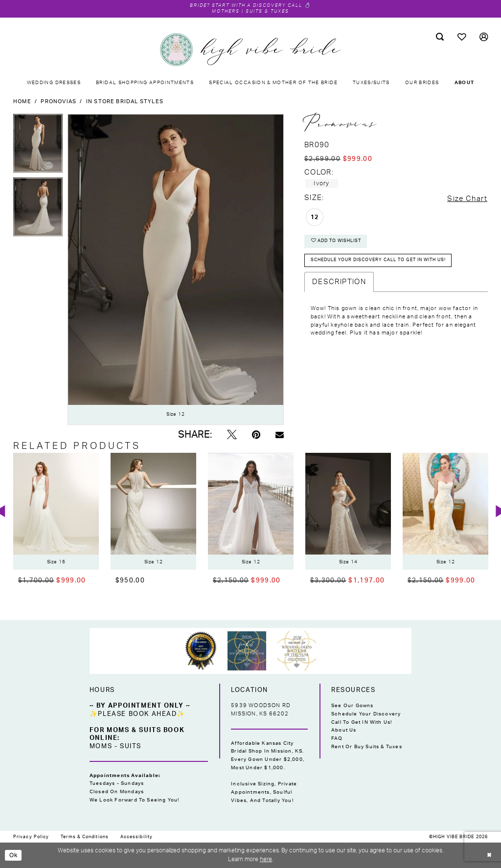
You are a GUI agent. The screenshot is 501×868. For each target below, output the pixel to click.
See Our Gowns (353, 706)
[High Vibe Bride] (250, 50)
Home (22, 101)
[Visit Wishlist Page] (462, 37)
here (266, 859)
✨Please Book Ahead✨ (137, 714)
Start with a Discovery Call (258, 5)
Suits (131, 746)
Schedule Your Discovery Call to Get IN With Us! (366, 718)
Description (339, 282)
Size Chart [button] (467, 199)
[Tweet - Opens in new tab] (232, 435)
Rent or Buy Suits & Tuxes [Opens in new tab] (367, 747)
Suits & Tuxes (269, 11)
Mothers (225, 11)
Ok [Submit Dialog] (14, 855)
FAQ (337, 738)
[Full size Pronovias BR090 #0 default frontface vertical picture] (176, 269)
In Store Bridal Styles (125, 101)
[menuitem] (440, 37)
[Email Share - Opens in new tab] (280, 435)
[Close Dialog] (489, 855)
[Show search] (440, 37)
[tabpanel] (38, 146)
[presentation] (56, 512)
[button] (484, 37)
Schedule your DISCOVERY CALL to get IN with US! (386, 260)
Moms (101, 746)
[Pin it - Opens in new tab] (256, 435)
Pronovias (58, 101)
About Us (344, 731)
